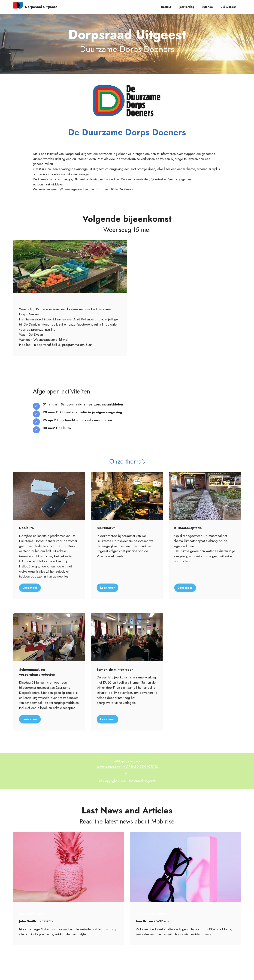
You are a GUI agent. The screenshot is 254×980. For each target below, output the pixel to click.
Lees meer (31, 588)
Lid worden (229, 7)
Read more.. (99, 935)
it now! (48, 433)
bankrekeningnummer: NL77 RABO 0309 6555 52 (127, 767)
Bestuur (166, 7)
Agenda (207, 7)
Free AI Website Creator (127, 974)
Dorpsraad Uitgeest (41, 7)
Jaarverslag (187, 7)
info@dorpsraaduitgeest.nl (127, 762)
